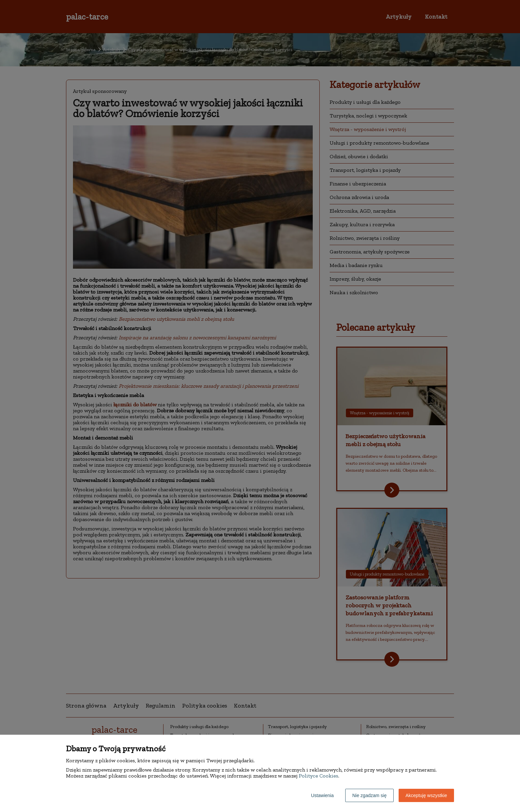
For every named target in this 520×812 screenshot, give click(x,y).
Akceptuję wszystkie (426, 795)
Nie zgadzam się (369, 795)
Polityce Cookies (319, 776)
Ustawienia (322, 795)
